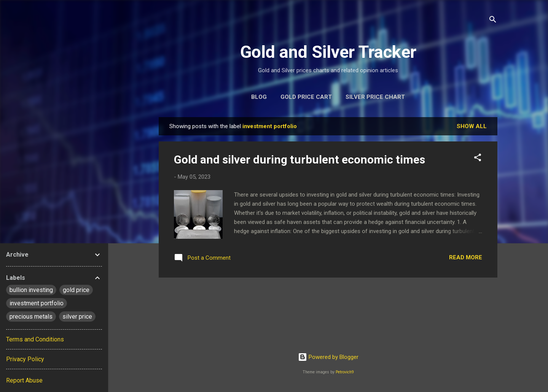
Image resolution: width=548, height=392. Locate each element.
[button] (478, 159)
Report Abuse (24, 380)
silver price (77, 317)
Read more (466, 257)
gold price (76, 290)
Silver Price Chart (375, 97)
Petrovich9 (345, 372)
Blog (259, 97)
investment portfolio (37, 303)
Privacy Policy (25, 359)
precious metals (31, 317)
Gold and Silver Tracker (328, 52)
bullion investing (31, 290)
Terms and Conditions (35, 339)
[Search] (493, 21)
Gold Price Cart (306, 97)
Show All (472, 126)
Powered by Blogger (328, 357)
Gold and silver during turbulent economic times (299, 159)
